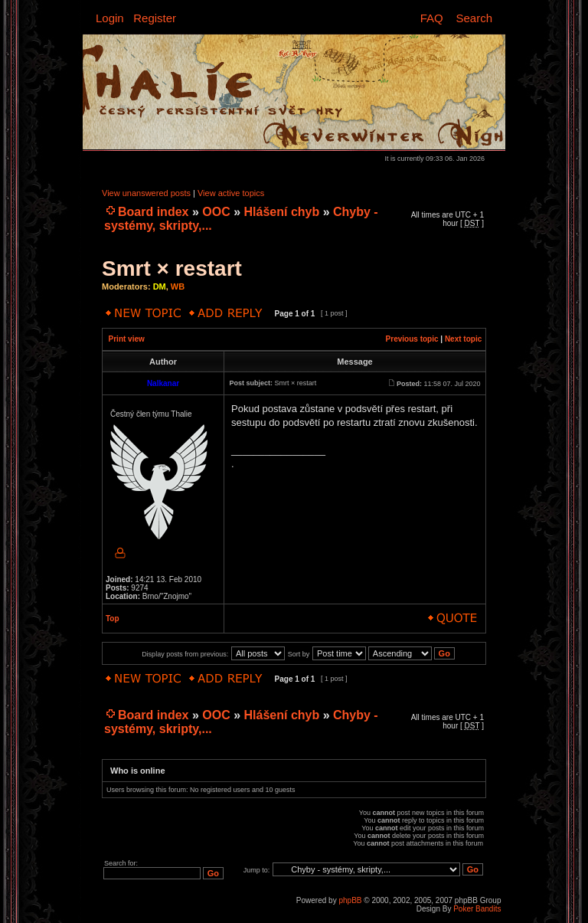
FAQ (432, 18)
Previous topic (412, 339)
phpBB (350, 900)
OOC (216, 212)
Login (110, 18)
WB (178, 286)
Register (155, 18)
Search (474, 18)
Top (113, 619)
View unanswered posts (146, 193)
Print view (127, 339)
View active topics (231, 193)
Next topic (463, 339)
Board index (153, 212)
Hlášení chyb (282, 212)
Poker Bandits (477, 909)
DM (160, 286)
